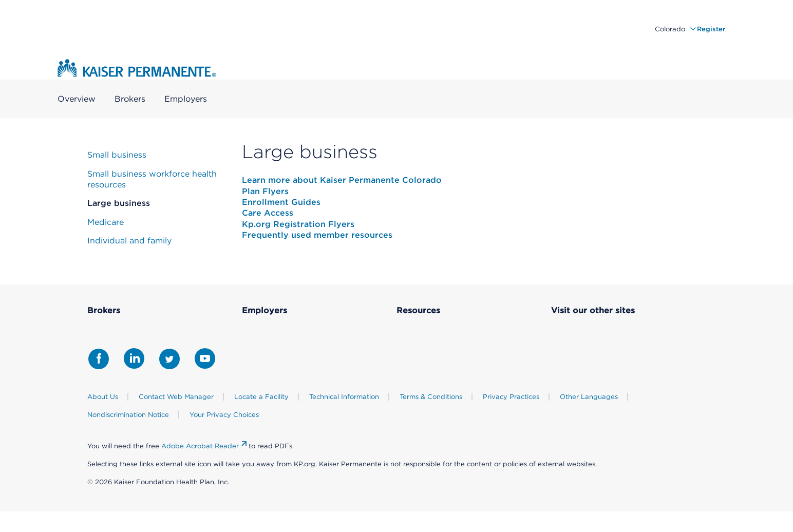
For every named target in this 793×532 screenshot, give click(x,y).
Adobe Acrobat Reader (200, 446)
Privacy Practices (511, 397)
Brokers (130, 99)
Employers (186, 99)
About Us (103, 397)
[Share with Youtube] (205, 358)
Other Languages (589, 397)
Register (711, 29)
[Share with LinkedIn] (134, 358)
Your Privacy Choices (224, 415)
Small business (117, 155)
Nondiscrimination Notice (128, 415)
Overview (77, 99)
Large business (119, 203)
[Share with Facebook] (99, 359)
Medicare (106, 222)
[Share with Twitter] (169, 359)
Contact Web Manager (176, 397)
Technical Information (344, 397)
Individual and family (129, 241)
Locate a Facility (261, 397)
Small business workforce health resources (152, 179)
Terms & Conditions (431, 397)
